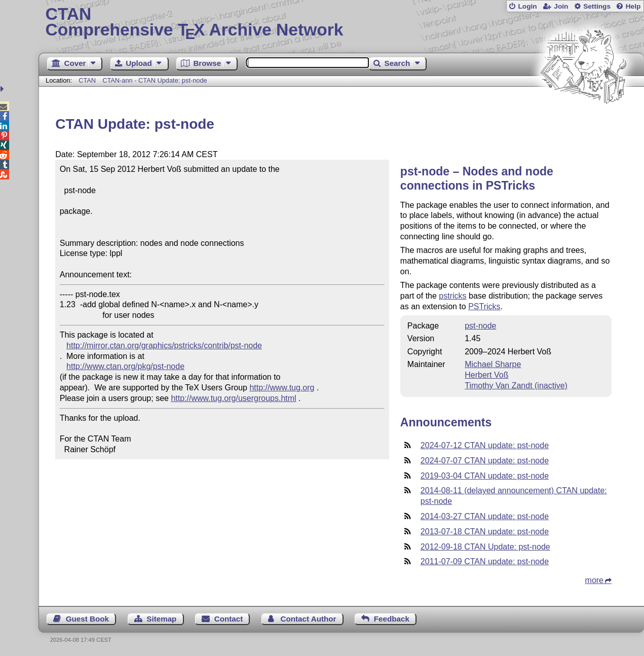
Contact (229, 619)
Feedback (392, 619)
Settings (597, 6)
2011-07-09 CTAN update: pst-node (485, 561)
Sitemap (161, 619)
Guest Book (87, 619)
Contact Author (309, 619)
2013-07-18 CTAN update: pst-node (485, 532)
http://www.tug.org (282, 388)
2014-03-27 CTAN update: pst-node (485, 516)
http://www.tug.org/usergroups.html (233, 398)
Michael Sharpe (493, 364)
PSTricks (484, 306)
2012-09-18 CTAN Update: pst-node (485, 547)
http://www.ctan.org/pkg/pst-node (125, 366)
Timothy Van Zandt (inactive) (516, 386)
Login (527, 6)
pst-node (480, 326)
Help (633, 6)
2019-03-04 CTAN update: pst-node (485, 476)
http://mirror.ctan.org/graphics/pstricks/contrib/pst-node (164, 345)
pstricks (452, 296)
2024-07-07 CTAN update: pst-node (485, 461)
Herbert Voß (486, 375)
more (594, 580)
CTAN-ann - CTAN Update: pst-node (155, 80)
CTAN (87, 80)
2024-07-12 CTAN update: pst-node (485, 445)
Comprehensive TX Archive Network (342, 23)
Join (561, 6)
